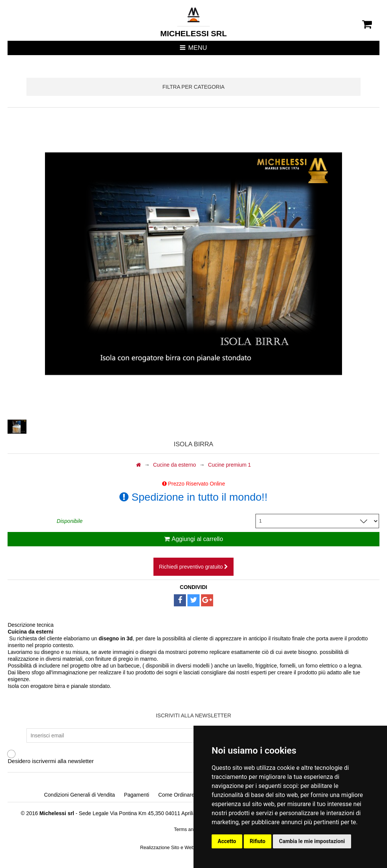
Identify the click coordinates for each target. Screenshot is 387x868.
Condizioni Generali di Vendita (79, 795)
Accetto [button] (227, 841)
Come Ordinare (176, 795)
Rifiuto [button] (258, 841)
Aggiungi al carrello (193, 539)
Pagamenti (137, 795)
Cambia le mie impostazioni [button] (312, 841)
